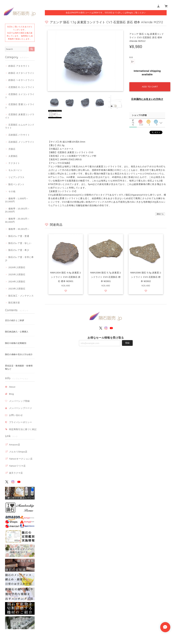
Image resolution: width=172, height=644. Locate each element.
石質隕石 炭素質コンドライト (20, 116)
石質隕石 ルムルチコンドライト (20, 126)
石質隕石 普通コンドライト (20, 106)
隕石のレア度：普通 (19, 236)
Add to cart (150, 86)
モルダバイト (15, 170)
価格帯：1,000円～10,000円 (17, 200)
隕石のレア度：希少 (19, 250)
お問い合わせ (16, 415)
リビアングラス (16, 177)
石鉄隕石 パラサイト (19, 135)
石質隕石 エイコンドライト (20, 96)
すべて (133, 120)
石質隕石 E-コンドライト (21, 87)
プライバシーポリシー (21, 422)
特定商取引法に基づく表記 (23, 429)
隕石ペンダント (16, 184)
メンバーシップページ (21, 408)
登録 (127, 342)
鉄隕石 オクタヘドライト (21, 73)
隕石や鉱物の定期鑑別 (16, 343)
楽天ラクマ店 (16, 473)
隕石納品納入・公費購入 (17, 332)
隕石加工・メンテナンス (21, 296)
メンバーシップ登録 (19, 401)
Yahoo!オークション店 (21, 459)
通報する (160, 213)
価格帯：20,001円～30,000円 (17, 220)
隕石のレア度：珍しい (20, 243)
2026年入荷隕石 (17, 267)
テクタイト (14, 163)
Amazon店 (15, 445)
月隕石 (12, 149)
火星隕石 (13, 156)
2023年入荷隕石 (17, 289)
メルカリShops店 (18, 452)
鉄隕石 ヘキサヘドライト (21, 80)
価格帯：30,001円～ (19, 229)
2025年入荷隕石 (17, 274)
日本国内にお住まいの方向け (147, 98)
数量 (131, 57)
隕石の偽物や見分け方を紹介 (19, 354)
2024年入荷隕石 (17, 282)
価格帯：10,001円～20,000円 (17, 210)
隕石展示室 (14, 303)
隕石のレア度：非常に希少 (19, 259)
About (12, 387)
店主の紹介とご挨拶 (15, 320)
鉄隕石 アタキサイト (19, 66)
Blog (12, 394)
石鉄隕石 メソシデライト (21, 142)
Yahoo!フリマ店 (17, 466)
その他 (12, 191)
